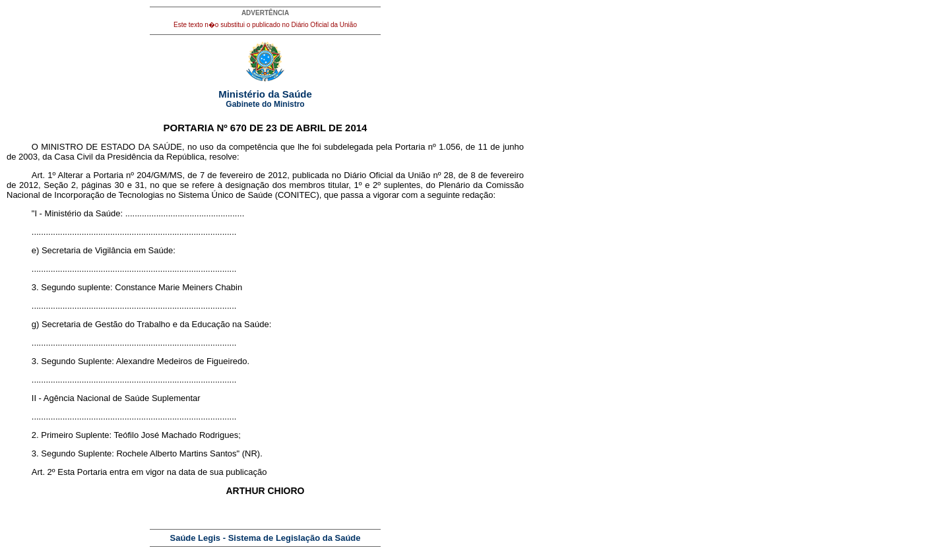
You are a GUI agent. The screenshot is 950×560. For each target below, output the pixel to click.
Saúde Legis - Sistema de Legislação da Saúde (266, 538)
